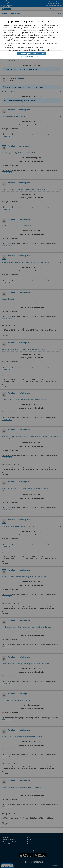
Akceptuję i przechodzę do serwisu (31, 54)
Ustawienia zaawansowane (30, 56)
